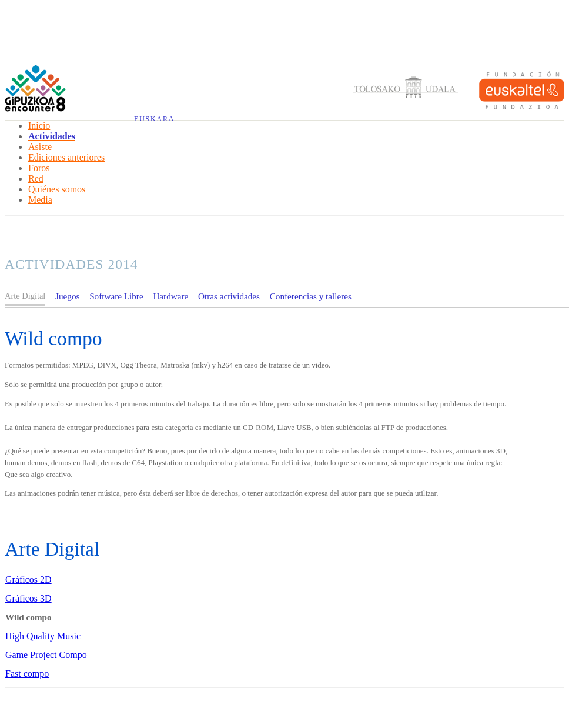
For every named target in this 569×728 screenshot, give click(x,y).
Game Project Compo (46, 655)
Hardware (170, 296)
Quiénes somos (57, 189)
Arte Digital (52, 549)
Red (36, 178)
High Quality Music (43, 636)
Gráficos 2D (29, 580)
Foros (39, 168)
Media (40, 200)
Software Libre (116, 296)
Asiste (40, 147)
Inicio (39, 126)
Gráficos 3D (29, 598)
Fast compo (27, 674)
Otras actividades (229, 296)
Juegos (67, 296)
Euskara (154, 119)
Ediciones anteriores (66, 157)
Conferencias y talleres (311, 296)
